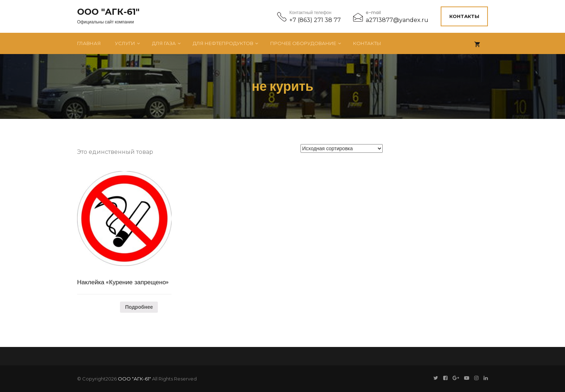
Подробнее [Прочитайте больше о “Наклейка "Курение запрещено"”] (139, 307)
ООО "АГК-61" (108, 12)
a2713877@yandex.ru (397, 20)
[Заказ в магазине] (342, 148)
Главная (89, 43)
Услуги (125, 43)
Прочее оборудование (303, 43)
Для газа (164, 43)
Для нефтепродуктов (223, 43)
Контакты (464, 16)
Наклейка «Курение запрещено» (123, 282)
